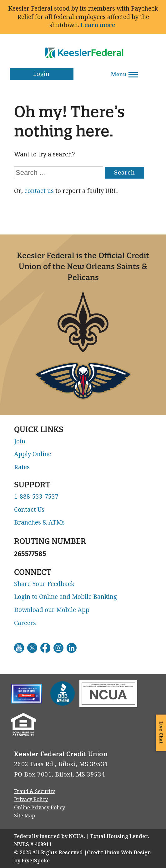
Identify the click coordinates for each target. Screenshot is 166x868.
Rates (22, 467)
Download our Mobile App (52, 610)
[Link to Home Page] (83, 48)
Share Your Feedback (44, 584)
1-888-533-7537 (36, 497)
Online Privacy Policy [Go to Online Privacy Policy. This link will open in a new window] (40, 808)
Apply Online (33, 454)
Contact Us (29, 510)
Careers (25, 623)
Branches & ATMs (39, 523)
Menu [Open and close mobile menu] (124, 74)
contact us (39, 191)
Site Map (25, 816)
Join (20, 441)
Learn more (98, 25)
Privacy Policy (31, 799)
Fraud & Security (35, 791)
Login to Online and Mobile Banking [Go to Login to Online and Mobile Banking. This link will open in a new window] (65, 597)
